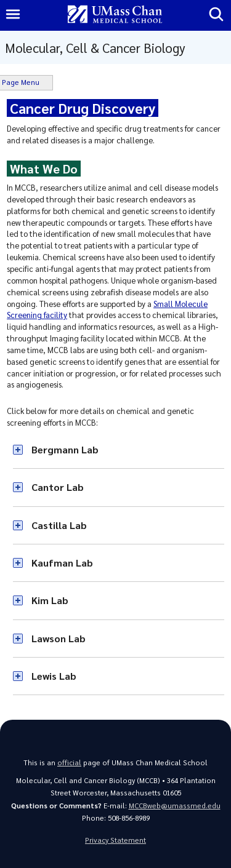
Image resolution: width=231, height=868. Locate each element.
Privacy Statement (115, 840)
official (69, 762)
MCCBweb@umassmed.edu (175, 806)
